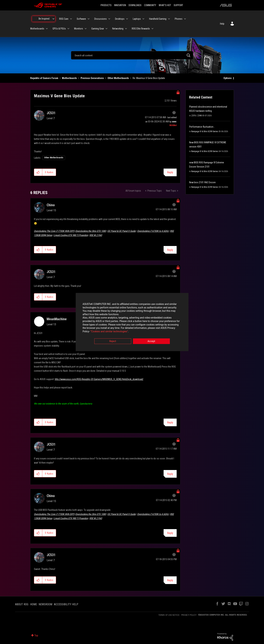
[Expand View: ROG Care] (71, 19)
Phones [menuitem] (179, 19)
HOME (34, 604)
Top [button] (36, 635)
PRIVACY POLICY (189, 615)
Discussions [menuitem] (101, 19)
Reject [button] (113, 341)
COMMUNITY (150, 5)
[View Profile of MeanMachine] (57, 319)
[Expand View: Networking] (126, 29)
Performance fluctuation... (202, 127)
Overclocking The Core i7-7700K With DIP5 (54, 231)
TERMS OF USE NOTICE (169, 615)
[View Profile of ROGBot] (173, 125)
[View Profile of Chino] (51, 205)
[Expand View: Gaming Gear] (107, 29)
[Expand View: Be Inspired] (53, 19)
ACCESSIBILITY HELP (66, 604)
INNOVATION (120, 5)
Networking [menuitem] (118, 29)
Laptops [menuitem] (137, 19)
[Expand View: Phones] (185, 19)
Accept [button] (151, 341)
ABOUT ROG (22, 604)
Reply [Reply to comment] (170, 250)
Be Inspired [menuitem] (44, 19)
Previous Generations (92, 78)
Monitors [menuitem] (79, 29)
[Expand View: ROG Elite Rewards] (152, 29)
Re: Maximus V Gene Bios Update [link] (149, 78)
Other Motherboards (118, 78)
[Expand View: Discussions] (109, 19)
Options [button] (228, 78)
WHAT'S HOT (165, 5)
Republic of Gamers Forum (44, 78)
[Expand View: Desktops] (127, 19)
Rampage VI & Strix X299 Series (205, 131)
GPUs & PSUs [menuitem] (59, 29)
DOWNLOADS (135, 5)
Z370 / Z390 (196, 116)
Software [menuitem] (81, 19)
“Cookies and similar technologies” (109, 331)
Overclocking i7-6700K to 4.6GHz (153, 231)
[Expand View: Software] (89, 19)
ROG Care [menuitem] (64, 19)
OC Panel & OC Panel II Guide (122, 231)
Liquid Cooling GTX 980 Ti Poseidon (71, 235)
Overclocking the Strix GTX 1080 (91, 231)
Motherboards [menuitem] (37, 29)
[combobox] (132, 55)
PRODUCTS (106, 5)
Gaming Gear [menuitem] (98, 29)
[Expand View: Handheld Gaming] (169, 19)
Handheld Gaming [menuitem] (158, 19)
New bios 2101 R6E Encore (202, 182)
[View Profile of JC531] (51, 113)
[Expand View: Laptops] (143, 19)
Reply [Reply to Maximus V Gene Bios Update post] (170, 172)
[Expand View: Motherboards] (47, 29)
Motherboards (69, 78)
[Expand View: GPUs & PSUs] (68, 29)
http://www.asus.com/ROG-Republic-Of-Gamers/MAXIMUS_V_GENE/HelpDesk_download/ (99, 379)
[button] (38, 172)
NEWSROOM (45, 604)
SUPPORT (178, 5)
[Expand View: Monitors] (86, 29)
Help (222, 24)
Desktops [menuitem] (120, 19)
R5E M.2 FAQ (96, 235)
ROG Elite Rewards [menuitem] (141, 29)
